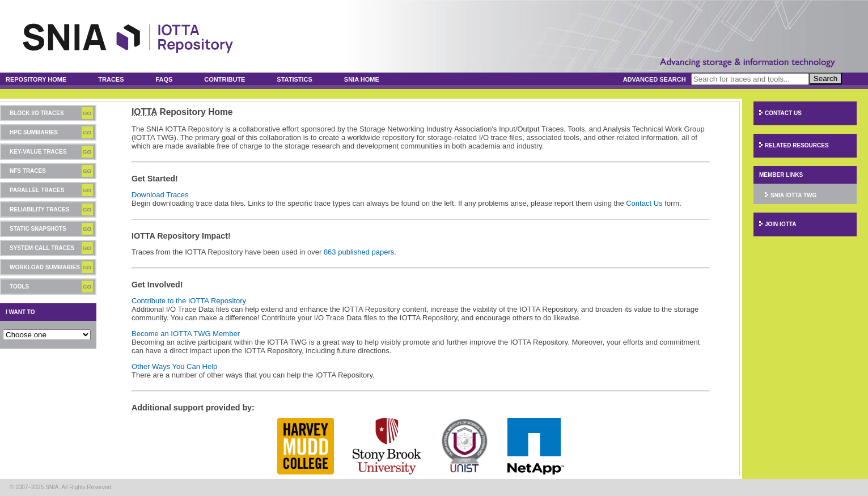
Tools (19, 287)
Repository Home (36, 79)
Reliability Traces (39, 209)
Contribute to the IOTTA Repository (189, 301)
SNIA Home (362, 79)
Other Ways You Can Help (174, 366)
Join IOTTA (780, 224)
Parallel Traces (37, 190)
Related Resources (797, 145)
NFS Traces (28, 171)
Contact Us (644, 203)
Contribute (225, 79)
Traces (111, 79)
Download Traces (160, 195)
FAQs (164, 79)
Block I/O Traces (37, 113)
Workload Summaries (45, 267)
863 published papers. (360, 252)
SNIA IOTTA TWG (793, 195)
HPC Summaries (34, 132)
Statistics (295, 79)
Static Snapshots (38, 229)
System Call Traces (42, 248)
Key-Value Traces (38, 152)
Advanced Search (655, 79)
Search (825, 79)
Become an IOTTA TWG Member (186, 334)
